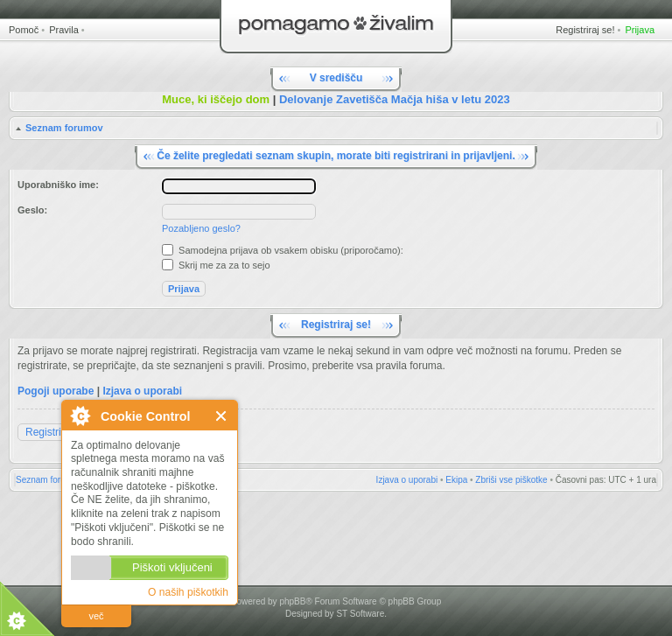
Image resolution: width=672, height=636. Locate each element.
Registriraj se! (585, 30)
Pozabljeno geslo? (201, 228)
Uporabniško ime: (58, 185)
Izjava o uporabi (142, 391)
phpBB (292, 601)
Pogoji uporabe (56, 391)
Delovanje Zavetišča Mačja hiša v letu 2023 (395, 99)
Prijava (640, 30)
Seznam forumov (64, 128)
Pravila (64, 30)
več (96, 616)
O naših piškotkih (188, 592)
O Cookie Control (80, 416)
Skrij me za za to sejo (216, 265)
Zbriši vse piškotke (511, 480)
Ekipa (456, 480)
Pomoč (24, 30)
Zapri (222, 416)
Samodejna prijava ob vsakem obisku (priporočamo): (283, 250)
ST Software (360, 614)
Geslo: (32, 210)
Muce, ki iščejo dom (216, 99)
